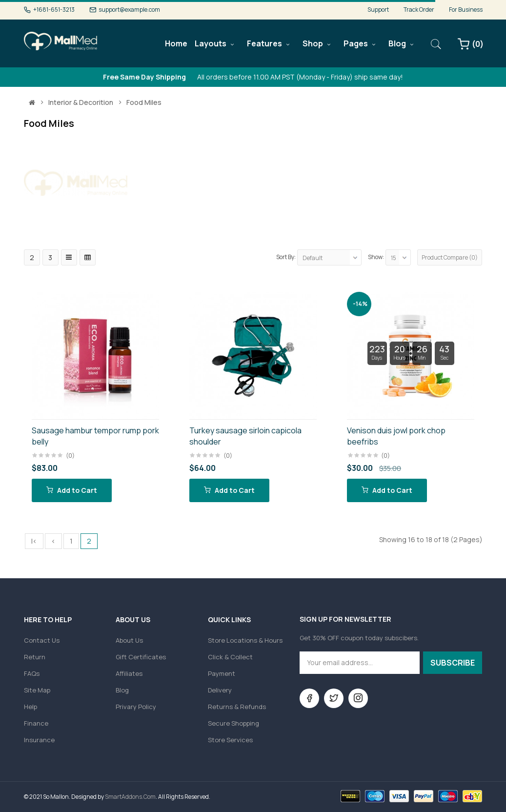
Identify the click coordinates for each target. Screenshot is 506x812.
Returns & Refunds (237, 707)
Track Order (419, 10)
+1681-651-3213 (54, 10)
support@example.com (129, 10)
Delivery (220, 690)
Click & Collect (230, 657)
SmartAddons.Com (130, 797)
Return (35, 657)
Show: (376, 257)
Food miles (144, 102)
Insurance (39, 740)
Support (378, 10)
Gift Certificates (141, 657)
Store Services (230, 740)
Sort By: (286, 257)
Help (30, 707)
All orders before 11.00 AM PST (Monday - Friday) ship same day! (253, 77)
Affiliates (129, 673)
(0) (70, 456)
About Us (129, 640)
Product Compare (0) (450, 257)
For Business (466, 10)
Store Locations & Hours (245, 640)
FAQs (32, 673)
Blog (122, 690)
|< (34, 541)
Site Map (37, 690)
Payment (222, 673)
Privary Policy (136, 707)
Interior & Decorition (81, 102)
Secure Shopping (233, 723)
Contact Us (42, 640)
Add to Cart (72, 490)
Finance (36, 723)
